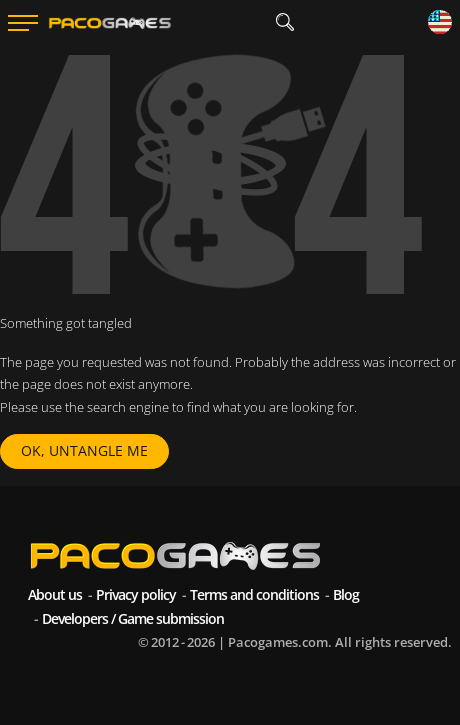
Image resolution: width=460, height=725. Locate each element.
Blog (346, 594)
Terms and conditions (254, 594)
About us (55, 594)
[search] (284, 22)
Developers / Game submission (133, 618)
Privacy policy (136, 594)
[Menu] (23, 23)
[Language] (440, 23)
